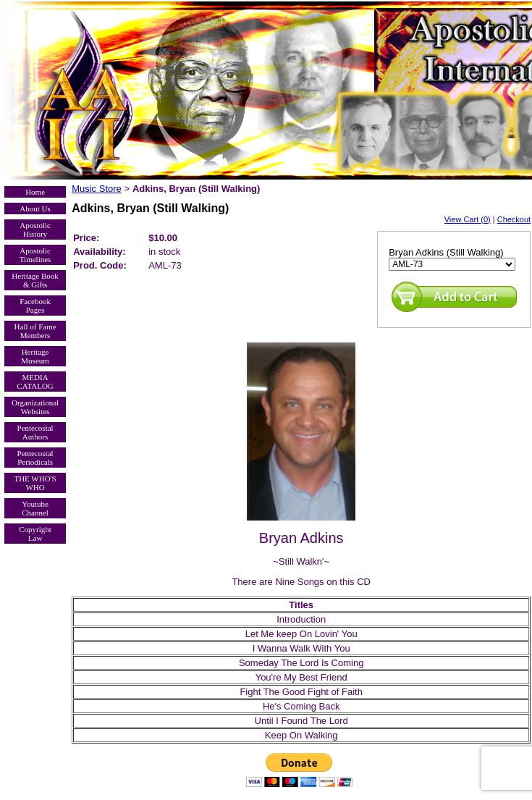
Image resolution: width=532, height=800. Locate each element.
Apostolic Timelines (35, 255)
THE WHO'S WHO (35, 483)
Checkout (514, 219)
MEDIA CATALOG (35, 382)
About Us (35, 209)
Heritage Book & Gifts (35, 280)
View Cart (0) (468, 219)
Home (35, 192)
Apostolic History (35, 230)
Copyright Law (35, 534)
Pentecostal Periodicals (35, 458)
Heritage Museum (35, 356)
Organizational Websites (35, 407)
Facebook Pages (35, 306)
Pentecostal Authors (35, 432)
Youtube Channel (35, 508)
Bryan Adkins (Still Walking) (446, 252)
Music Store (97, 189)
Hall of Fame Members (35, 331)
